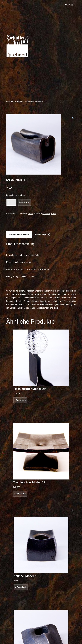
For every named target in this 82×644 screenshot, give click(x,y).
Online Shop (19, 102)
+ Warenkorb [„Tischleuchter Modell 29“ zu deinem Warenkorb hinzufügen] (20, 400)
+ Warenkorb (24, 202)
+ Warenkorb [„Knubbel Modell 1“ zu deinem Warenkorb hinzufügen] (21, 587)
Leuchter (28, 102)
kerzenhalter (46, 214)
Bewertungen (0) (43, 234)
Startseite (10, 102)
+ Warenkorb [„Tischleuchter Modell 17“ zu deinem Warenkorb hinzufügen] (20, 494)
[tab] (19, 234)
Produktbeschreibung (19, 234)
